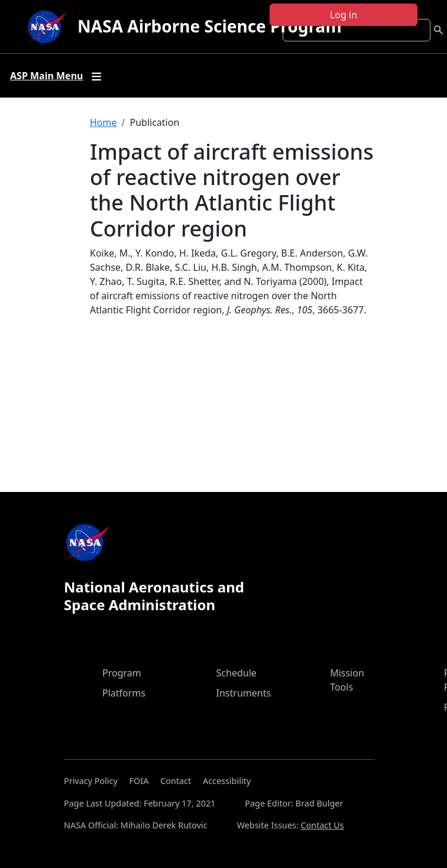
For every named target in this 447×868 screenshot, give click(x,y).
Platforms (124, 693)
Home (103, 122)
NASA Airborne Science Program (210, 26)
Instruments (244, 693)
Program (122, 673)
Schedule (237, 673)
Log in (344, 15)
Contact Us (323, 825)
